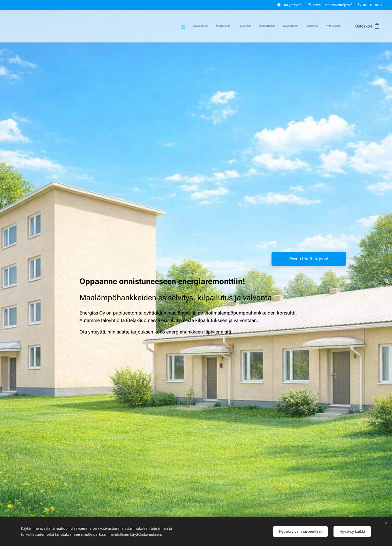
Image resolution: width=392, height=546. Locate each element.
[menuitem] (285, 26)
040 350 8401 (372, 5)
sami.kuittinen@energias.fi (333, 5)
